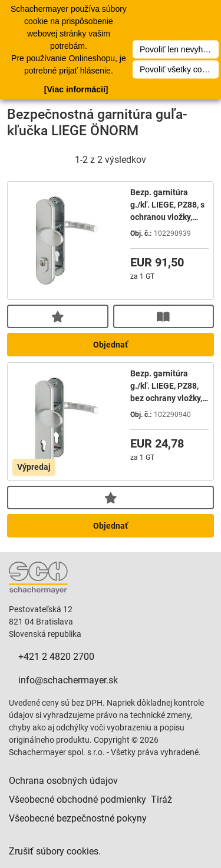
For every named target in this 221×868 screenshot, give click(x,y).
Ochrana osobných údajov (63, 781)
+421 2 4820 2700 (56, 657)
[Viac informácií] (76, 89)
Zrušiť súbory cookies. (55, 851)
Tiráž (161, 799)
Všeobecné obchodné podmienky (77, 799)
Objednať (111, 345)
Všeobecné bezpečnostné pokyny (78, 818)
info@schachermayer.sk (68, 680)
